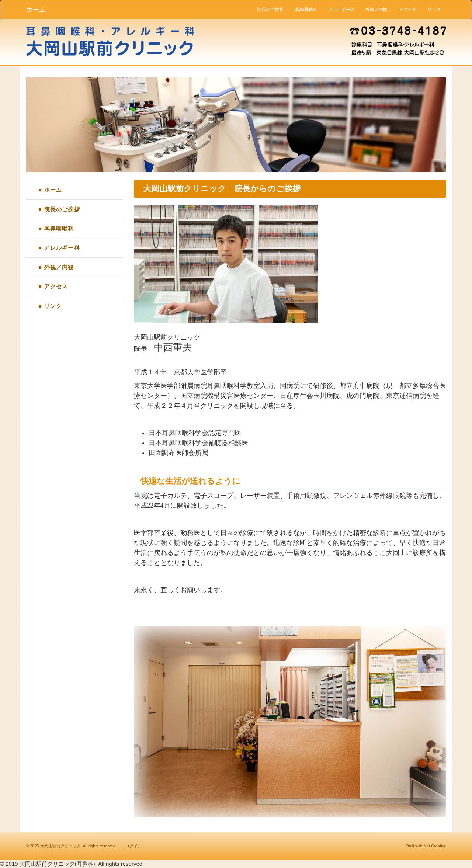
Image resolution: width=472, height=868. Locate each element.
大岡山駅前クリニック (60, 846)
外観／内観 (376, 10)
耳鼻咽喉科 (306, 10)
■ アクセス (53, 286)
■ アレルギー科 (59, 248)
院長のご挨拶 (270, 10)
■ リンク (50, 306)
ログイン (133, 846)
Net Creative (435, 846)
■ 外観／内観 (56, 267)
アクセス (407, 10)
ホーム (36, 10)
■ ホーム (50, 190)
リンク (434, 10)
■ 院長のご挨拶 (59, 209)
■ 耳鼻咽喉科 (56, 228)
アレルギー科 (341, 10)
